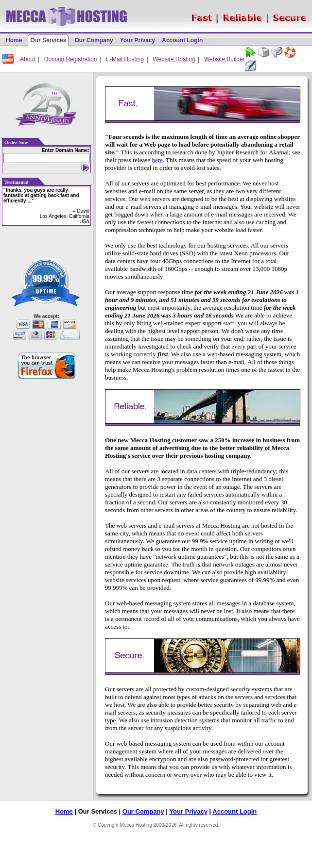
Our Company (94, 40)
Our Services (48, 40)
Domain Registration (71, 59)
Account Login (182, 40)
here (157, 160)
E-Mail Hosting (125, 59)
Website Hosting (174, 59)
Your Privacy (138, 40)
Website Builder (225, 59)
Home (14, 40)
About (27, 59)
